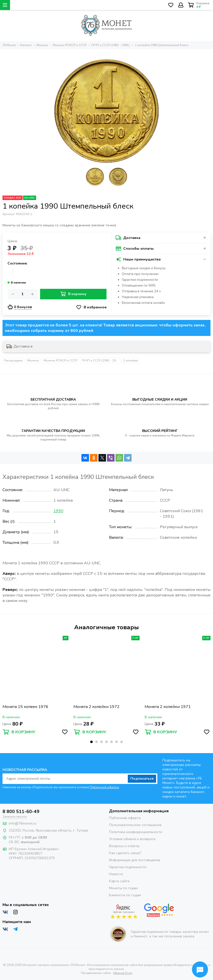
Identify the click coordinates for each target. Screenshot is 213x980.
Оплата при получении (140, 274)
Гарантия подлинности (128, 867)
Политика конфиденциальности (136, 832)
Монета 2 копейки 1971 (168, 707)
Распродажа (13, 361)
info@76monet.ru (23, 823)
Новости (116, 874)
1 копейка (131, 361)
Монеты (33, 361)
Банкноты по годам (125, 895)
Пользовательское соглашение (135, 825)
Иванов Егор (123, 973)
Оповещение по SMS (139, 286)
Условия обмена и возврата (132, 839)
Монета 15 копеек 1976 (25, 707)
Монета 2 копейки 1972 (96, 707)
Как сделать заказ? (125, 853)
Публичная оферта (125, 818)
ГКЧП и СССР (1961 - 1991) (101, 361)
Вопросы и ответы (124, 846)
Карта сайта (119, 881)
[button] (91, 742)
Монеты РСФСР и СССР (60, 361)
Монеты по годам (123, 888)
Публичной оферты (104, 787)
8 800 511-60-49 (21, 812)
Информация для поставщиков (135, 860)
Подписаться (142, 779)
